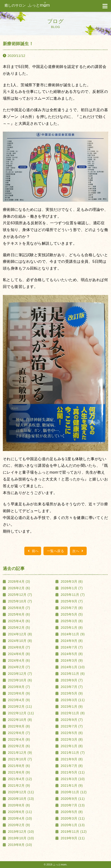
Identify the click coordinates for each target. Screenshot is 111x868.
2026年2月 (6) (18, 588)
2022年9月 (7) (71, 720)
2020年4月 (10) (19, 818)
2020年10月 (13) (20, 799)
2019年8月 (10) (19, 845)
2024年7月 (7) (71, 647)
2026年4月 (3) (18, 581)
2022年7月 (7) (71, 726)
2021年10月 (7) (19, 759)
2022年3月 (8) (71, 739)
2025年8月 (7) (18, 608)
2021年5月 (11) (72, 772)
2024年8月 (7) (18, 647)
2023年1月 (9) (71, 707)
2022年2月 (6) (18, 746)
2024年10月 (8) (19, 641)
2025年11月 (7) (72, 595)
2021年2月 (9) (18, 786)
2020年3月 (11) (72, 818)
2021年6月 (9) (18, 772)
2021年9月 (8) (71, 759)
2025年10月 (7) (19, 601)
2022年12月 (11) (20, 713)
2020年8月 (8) (18, 805)
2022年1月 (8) (71, 746)
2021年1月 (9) (71, 786)
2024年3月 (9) (71, 660)
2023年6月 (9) (18, 693)
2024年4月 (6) (18, 660)
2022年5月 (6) (71, 733)
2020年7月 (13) (72, 805)
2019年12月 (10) (20, 832)
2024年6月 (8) (18, 654)
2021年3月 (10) (72, 779)
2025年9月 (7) (71, 601)
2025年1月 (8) (71, 628)
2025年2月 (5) (18, 628)
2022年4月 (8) (18, 739)
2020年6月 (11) (19, 812)
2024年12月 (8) (19, 634)
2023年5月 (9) (71, 693)
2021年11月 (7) (72, 753)
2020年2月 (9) (18, 825)
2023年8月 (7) (18, 687)
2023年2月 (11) (19, 707)
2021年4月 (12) (19, 779)
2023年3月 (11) (72, 700)
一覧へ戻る (56, 551)
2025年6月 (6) (18, 614)
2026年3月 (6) (71, 581)
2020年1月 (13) (72, 825)
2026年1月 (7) (71, 588)
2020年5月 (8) (71, 812)
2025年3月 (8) (71, 621)
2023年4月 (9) (18, 700)
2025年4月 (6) (18, 621)
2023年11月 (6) (72, 674)
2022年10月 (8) (19, 720)
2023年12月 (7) (19, 674)
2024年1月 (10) (72, 667)
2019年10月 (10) (20, 838)
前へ (33, 551)
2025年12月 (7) (19, 595)
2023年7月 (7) (71, 687)
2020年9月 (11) (72, 799)
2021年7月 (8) (71, 766)
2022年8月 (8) (18, 726)
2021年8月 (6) (18, 766)
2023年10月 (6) (19, 680)
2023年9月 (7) (71, 680)
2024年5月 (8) (71, 654)
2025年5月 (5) (71, 614)
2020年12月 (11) (20, 792)
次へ (78, 551)
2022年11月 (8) (72, 713)
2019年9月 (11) (72, 838)
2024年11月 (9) (72, 634)
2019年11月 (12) (73, 832)
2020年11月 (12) (73, 792)
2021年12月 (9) (19, 753)
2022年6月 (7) (18, 733)
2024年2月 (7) (18, 667)
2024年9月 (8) (71, 641)
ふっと (27, 5)
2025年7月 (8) (71, 608)
